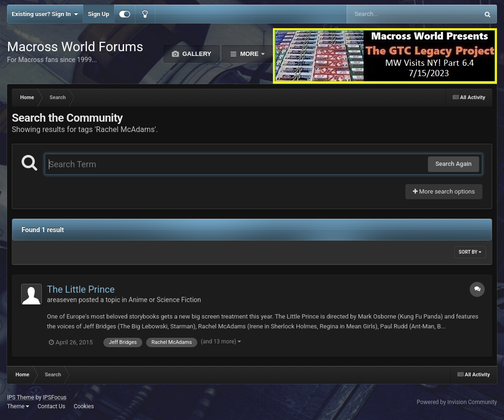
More (249, 54)
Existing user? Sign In (45, 14)
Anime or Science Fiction (165, 300)
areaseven (62, 300)
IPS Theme (21, 397)
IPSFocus (54, 397)
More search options (444, 191)
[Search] (389, 14)
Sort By (470, 252)
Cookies (84, 406)
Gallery (196, 54)
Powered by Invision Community (457, 402)
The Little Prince (81, 289)
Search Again (454, 164)
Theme (18, 406)
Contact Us (51, 406)
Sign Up (98, 14)
